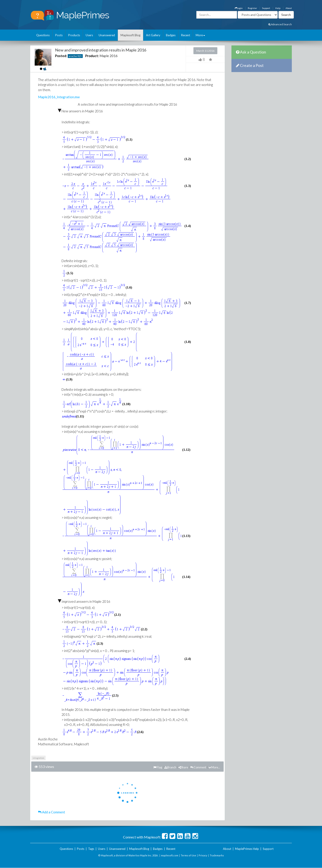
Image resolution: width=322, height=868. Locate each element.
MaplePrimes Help (247, 849)
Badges (171, 35)
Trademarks (217, 855)
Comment (198, 767)
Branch (170, 767)
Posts (59, 35)
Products (74, 35)
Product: (92, 56)
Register (252, 8)
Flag (158, 767)
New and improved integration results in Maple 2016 (101, 50)
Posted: (61, 56)
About (289, 8)
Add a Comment (52, 812)
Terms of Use (188, 855)
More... (214, 767)
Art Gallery (153, 35)
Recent (186, 35)
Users (89, 35)
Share (183, 767)
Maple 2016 (109, 56)
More (200, 35)
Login (239, 8)
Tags (91, 849)
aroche (73, 56)
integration (38, 758)
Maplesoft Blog (130, 35)
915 (79, 56)
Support (266, 8)
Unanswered (107, 35)
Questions (43, 35)
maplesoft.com (170, 855)
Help (278, 8)
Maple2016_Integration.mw (59, 97)
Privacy (203, 855)
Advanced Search (280, 24)
